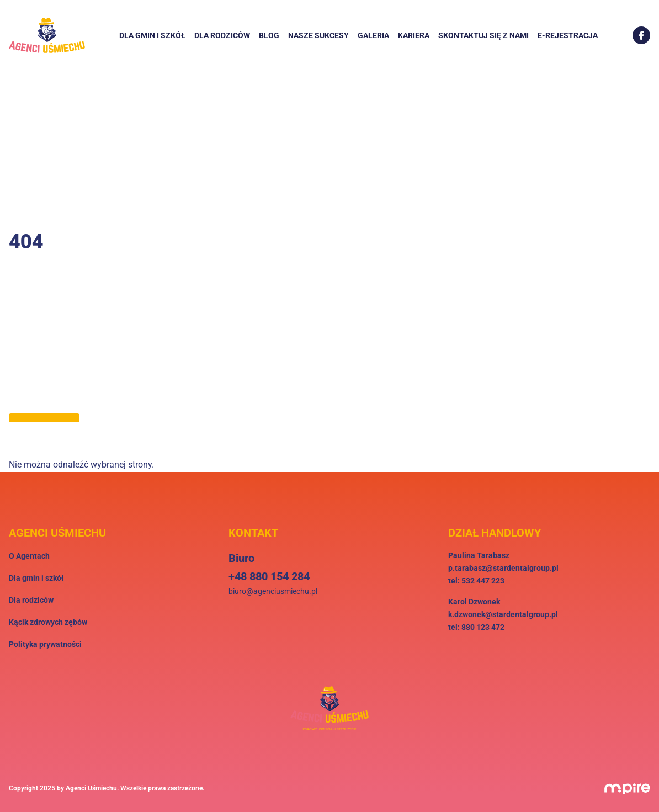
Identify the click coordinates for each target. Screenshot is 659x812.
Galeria (373, 35)
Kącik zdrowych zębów (48, 622)
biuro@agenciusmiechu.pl (273, 591)
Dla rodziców (222, 35)
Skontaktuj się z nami (483, 35)
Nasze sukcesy (318, 35)
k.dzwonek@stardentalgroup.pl (503, 614)
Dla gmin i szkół (152, 35)
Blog (269, 35)
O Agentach (29, 556)
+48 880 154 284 (269, 576)
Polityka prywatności (45, 644)
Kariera (414, 35)
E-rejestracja (568, 35)
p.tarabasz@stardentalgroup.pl (503, 568)
